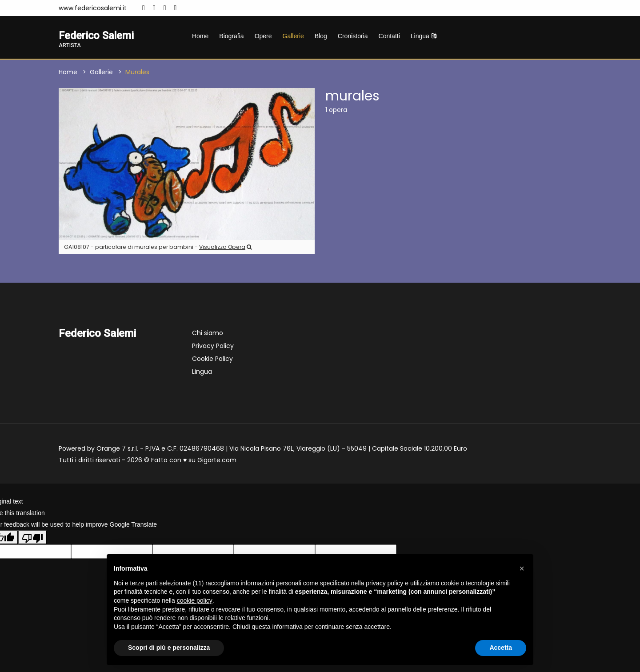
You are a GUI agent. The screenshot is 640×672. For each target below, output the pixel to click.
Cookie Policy (212, 359)
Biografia (231, 36)
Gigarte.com (217, 460)
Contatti (389, 36)
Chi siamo (208, 333)
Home (200, 36)
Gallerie (293, 36)
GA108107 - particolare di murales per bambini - (158, 247)
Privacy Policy (213, 346)
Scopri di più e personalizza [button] (169, 648)
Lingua (424, 36)
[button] (522, 568)
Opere (263, 36)
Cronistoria (353, 36)
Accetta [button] (501, 648)
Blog (321, 36)
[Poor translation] (32, 537)
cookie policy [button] (195, 600)
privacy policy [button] (384, 583)
